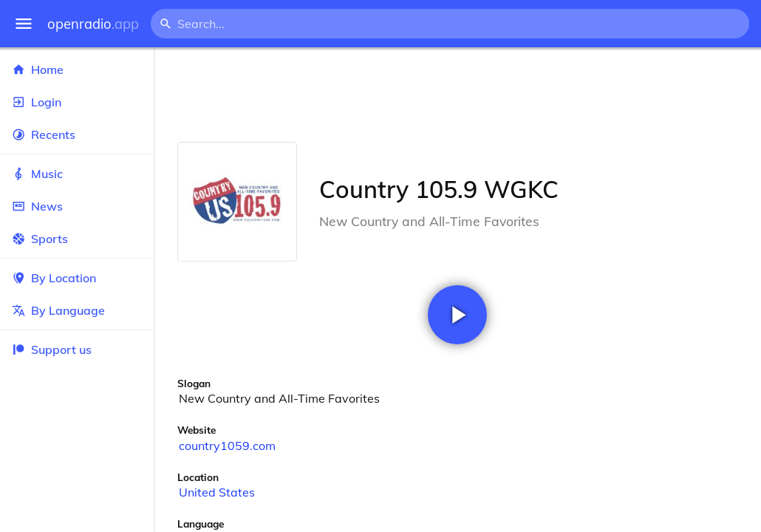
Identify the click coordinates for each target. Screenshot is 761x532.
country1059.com (227, 446)
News (77, 206)
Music (77, 174)
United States (217, 492)
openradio (93, 24)
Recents (77, 134)
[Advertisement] (457, 95)
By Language (77, 310)
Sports (77, 239)
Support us (52, 349)
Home (77, 69)
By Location (77, 278)
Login (77, 102)
